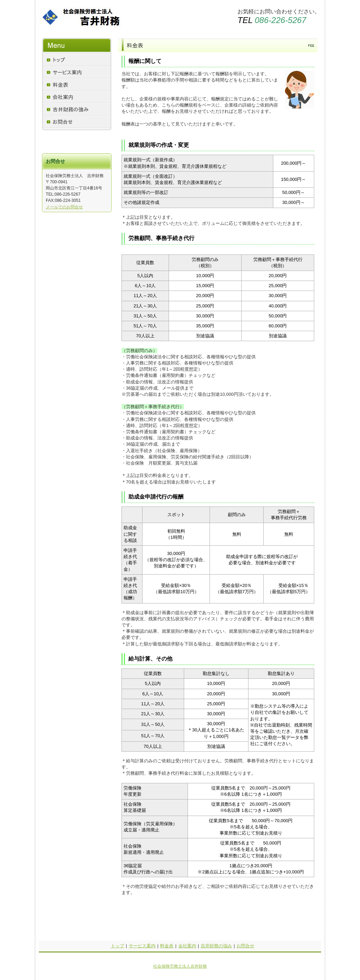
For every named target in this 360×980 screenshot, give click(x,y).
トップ (118, 946)
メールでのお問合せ (64, 207)
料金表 (167, 946)
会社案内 (187, 946)
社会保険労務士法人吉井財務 (180, 966)
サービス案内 (142, 946)
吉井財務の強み (216, 946)
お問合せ (245, 946)
